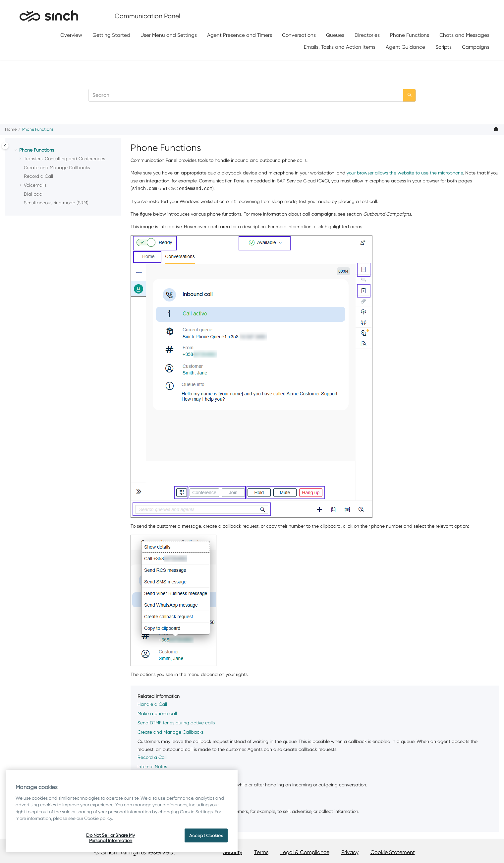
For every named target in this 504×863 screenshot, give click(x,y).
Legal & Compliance (305, 852)
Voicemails (35, 185)
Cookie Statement (393, 852)
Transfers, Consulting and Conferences (64, 159)
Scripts (444, 47)
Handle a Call (152, 704)
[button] (17, 150)
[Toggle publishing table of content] (5, 146)
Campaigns (476, 47)
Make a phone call (157, 713)
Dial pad (33, 194)
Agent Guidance (405, 47)
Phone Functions (410, 35)
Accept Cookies (206, 835)
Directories (367, 35)
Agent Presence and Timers (240, 35)
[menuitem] (71, 35)
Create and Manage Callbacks (57, 167)
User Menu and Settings (169, 35)
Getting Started (111, 35)
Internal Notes (152, 766)
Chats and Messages (464, 35)
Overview (71, 35)
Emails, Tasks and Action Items (340, 47)
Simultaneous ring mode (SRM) (56, 203)
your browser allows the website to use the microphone (405, 173)
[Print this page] (497, 130)
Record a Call (38, 176)
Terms (261, 852)
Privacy (350, 852)
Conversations (299, 35)
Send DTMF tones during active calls (176, 723)
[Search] (409, 95)
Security (233, 852)
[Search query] (252, 95)
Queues (335, 35)
